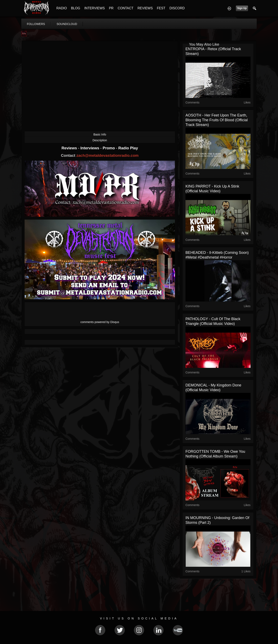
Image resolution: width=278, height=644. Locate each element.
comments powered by (100, 322)
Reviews (70, 148)
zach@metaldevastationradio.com (108, 155)
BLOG (76, 8)
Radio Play (128, 148)
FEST (161, 8)
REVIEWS (145, 8)
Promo (109, 148)
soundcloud (67, 24)
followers (36, 24)
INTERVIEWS (94, 8)
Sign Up (242, 8)
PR (111, 8)
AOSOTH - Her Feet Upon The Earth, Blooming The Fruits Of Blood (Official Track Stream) (217, 120)
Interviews (90, 148)
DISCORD (177, 8)
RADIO (62, 8)
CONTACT (126, 8)
